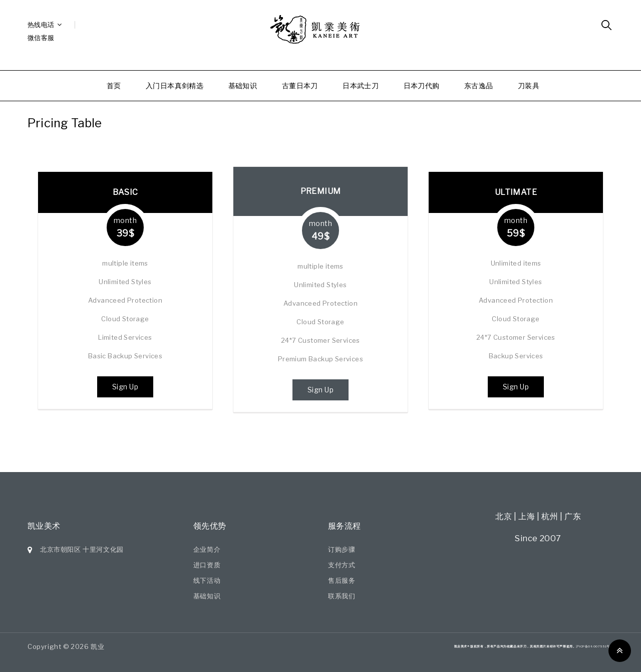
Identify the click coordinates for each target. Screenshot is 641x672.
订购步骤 (342, 549)
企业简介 (207, 549)
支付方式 (342, 565)
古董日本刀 (300, 85)
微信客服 (41, 38)
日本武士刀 (361, 85)
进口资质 (207, 565)
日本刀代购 (422, 85)
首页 (114, 85)
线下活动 (207, 580)
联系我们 (342, 596)
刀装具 (529, 85)
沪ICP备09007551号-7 (595, 646)
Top (620, 651)
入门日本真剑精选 (175, 85)
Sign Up (125, 387)
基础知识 (243, 85)
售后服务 (342, 580)
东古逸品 (479, 85)
